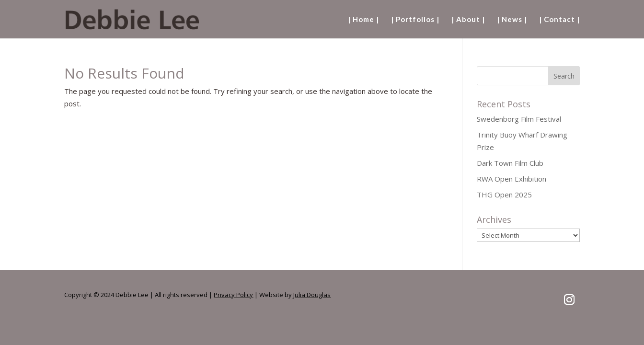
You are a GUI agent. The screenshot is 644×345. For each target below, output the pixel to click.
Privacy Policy (233, 295)
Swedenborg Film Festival (519, 119)
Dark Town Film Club (510, 163)
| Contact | (559, 20)
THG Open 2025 (504, 195)
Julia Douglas (312, 295)
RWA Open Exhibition (512, 179)
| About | (468, 20)
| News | (512, 20)
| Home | (363, 20)
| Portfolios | (415, 20)
